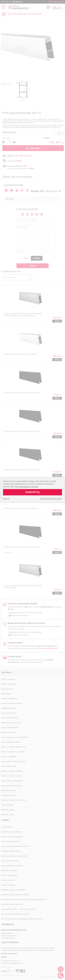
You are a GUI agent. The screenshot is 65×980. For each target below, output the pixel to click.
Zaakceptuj (32, 492)
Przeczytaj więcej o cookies (26, 487)
